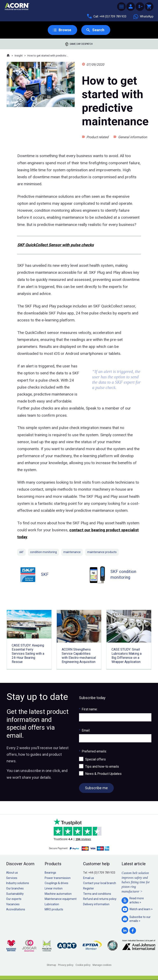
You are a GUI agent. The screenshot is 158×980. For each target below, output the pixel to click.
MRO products (54, 909)
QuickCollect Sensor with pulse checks (59, 245)
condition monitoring (43, 552)
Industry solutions (18, 883)
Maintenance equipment (61, 899)
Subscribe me (96, 788)
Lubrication (52, 904)
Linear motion (54, 888)
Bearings (50, 873)
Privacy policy (66, 965)
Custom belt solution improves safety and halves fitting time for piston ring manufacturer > (136, 882)
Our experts (14, 899)
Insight (19, 56)
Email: (85, 730)
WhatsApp (143, 17)
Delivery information (96, 904)
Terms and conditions (97, 894)
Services (12, 878)
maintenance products (102, 552)
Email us (89, 878)
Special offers (95, 759)
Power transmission (58, 878)
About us (12, 873)
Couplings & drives (56, 883)
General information (133, 137)
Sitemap (51, 965)
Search (98, 30)
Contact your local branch (100, 883)
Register (89, 888)
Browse (65, 30)
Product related (97, 137)
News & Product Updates (103, 774)
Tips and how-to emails (102, 767)
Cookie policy (83, 965)
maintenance (72, 552)
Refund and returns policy (100, 899)
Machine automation (58, 894)
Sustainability (15, 894)
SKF (21, 245)
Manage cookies (102, 965)
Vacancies (13, 904)
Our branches (15, 888)
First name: (88, 709)
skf (21, 552)
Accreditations (16, 909)
